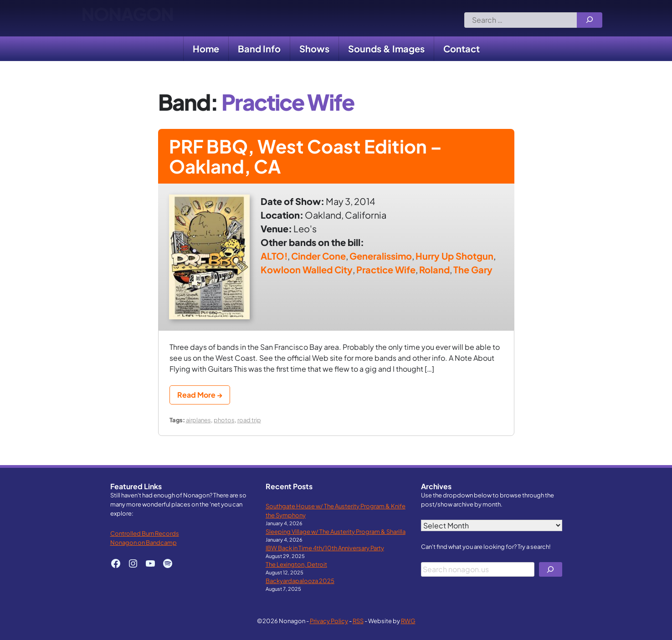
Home (206, 49)
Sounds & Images (386, 49)
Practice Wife (386, 269)
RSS (358, 621)
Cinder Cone (318, 256)
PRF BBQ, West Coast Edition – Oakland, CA (305, 156)
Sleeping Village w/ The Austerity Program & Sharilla (336, 531)
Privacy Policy (329, 621)
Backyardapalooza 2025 (300, 581)
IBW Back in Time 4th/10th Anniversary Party (325, 548)
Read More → (200, 395)
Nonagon (127, 18)
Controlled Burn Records (145, 533)
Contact (462, 49)
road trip (249, 420)
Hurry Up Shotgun (454, 256)
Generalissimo (381, 256)
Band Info (259, 49)
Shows (314, 49)
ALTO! (274, 256)
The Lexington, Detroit (296, 564)
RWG (408, 621)
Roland (434, 269)
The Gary (473, 269)
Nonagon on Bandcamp (144, 542)
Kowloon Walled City (307, 269)
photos (224, 420)
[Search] (590, 20)
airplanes (198, 420)
